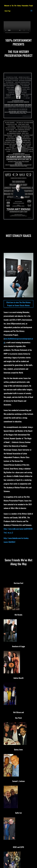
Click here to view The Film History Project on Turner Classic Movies (18, 304)
